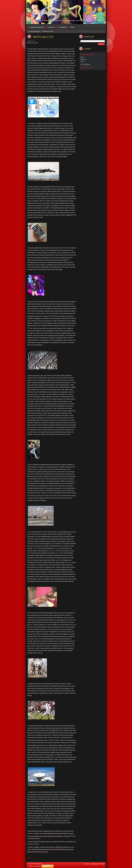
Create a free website (35, 866)
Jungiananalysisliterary (34, 31)
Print (88, 864)
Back (29, 858)
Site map (95, 864)
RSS (102, 864)
